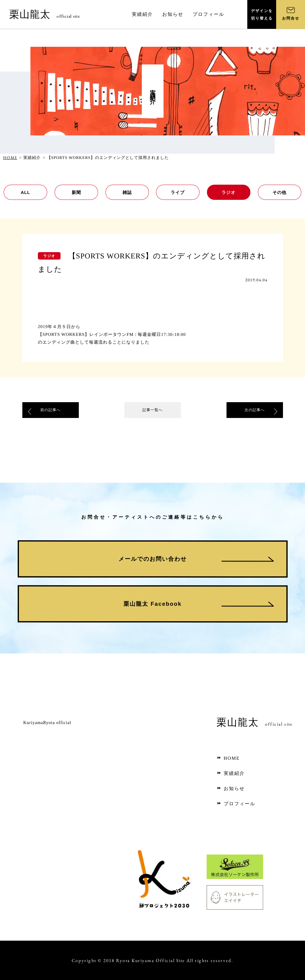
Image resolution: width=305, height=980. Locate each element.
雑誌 (127, 192)
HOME (10, 158)
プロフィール (236, 804)
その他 (280, 192)
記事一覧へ (153, 411)
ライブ (178, 192)
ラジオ (229, 192)
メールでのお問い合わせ (152, 559)
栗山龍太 (45, 14)
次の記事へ (255, 411)
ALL (25, 192)
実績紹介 (231, 773)
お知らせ (231, 789)
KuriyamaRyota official (47, 723)
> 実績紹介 (30, 158)
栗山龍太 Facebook (152, 604)
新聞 (76, 192)
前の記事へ (51, 411)
